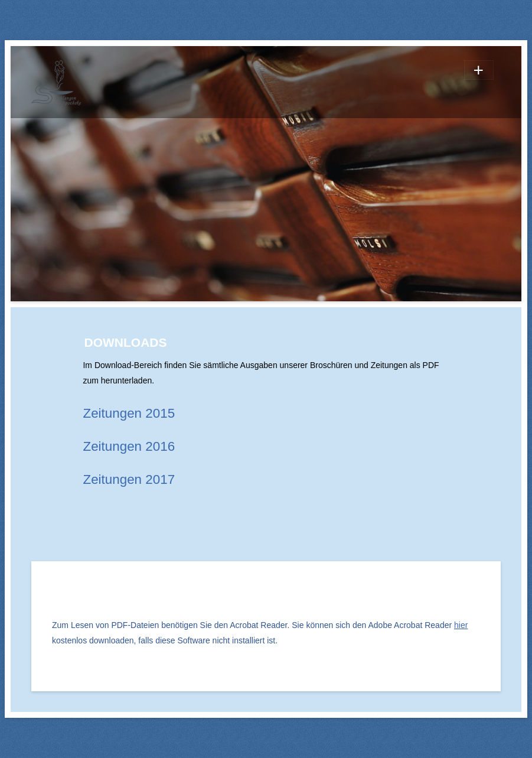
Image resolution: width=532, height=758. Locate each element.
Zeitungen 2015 (129, 413)
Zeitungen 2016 (129, 446)
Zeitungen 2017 (129, 479)
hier (461, 625)
